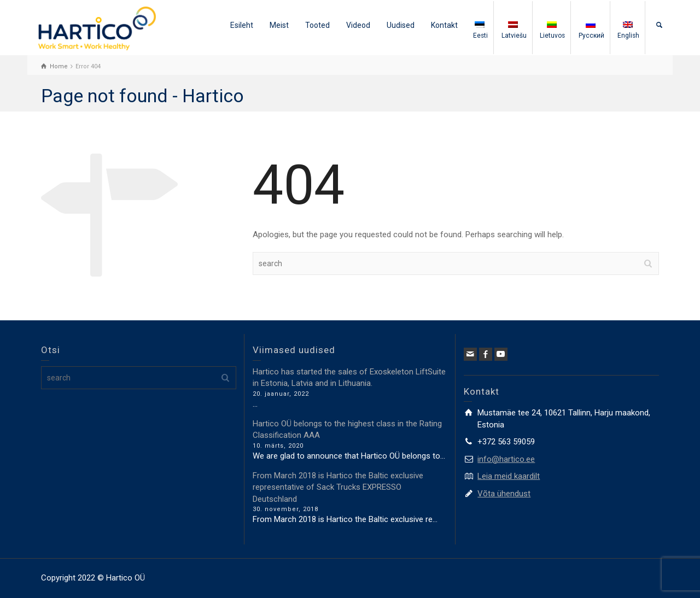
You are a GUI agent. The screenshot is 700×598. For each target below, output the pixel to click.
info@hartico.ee (506, 459)
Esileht (242, 25)
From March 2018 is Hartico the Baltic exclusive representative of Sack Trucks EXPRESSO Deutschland (338, 487)
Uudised (401, 25)
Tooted (317, 25)
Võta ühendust (504, 494)
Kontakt (444, 25)
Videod (358, 25)
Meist (279, 25)
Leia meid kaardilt (509, 476)
